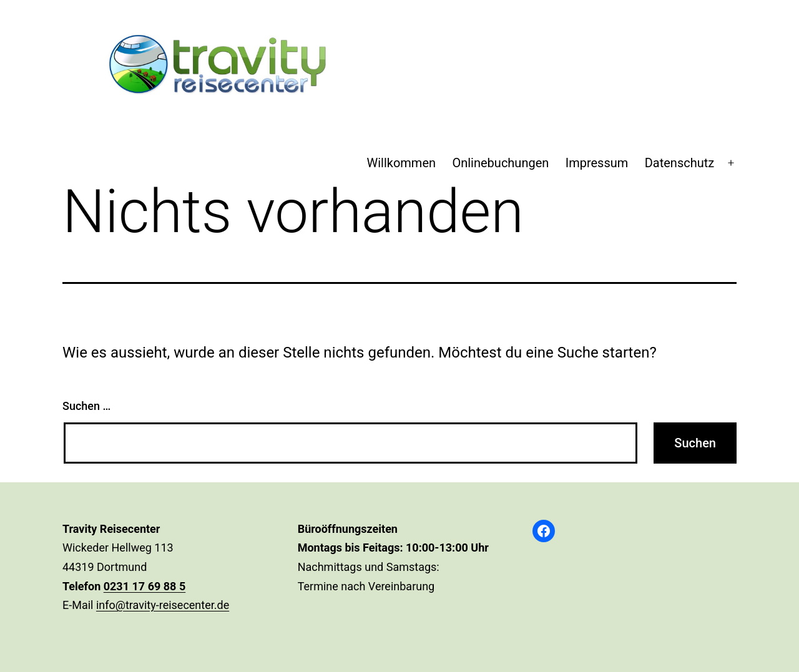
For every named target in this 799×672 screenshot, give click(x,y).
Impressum (597, 163)
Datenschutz (680, 163)
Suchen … (86, 406)
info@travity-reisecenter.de (163, 605)
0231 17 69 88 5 (145, 586)
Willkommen (401, 163)
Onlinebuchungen (500, 163)
